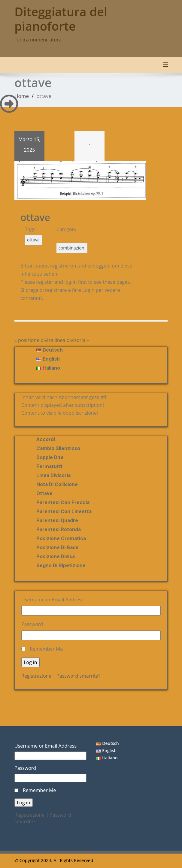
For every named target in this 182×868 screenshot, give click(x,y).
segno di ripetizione (61, 565)
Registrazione (36, 676)
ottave (33, 240)
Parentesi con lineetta (64, 511)
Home (22, 96)
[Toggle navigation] (165, 65)
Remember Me (46, 649)
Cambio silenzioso (58, 448)
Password (32, 624)
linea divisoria (70, 340)
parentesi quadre (57, 520)
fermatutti (49, 466)
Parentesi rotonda (59, 529)
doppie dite (50, 457)
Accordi (46, 439)
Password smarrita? (78, 676)
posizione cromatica (61, 538)
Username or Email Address (52, 600)
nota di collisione (57, 484)
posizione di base (57, 547)
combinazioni (72, 248)
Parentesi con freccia (63, 502)
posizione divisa (36, 340)
